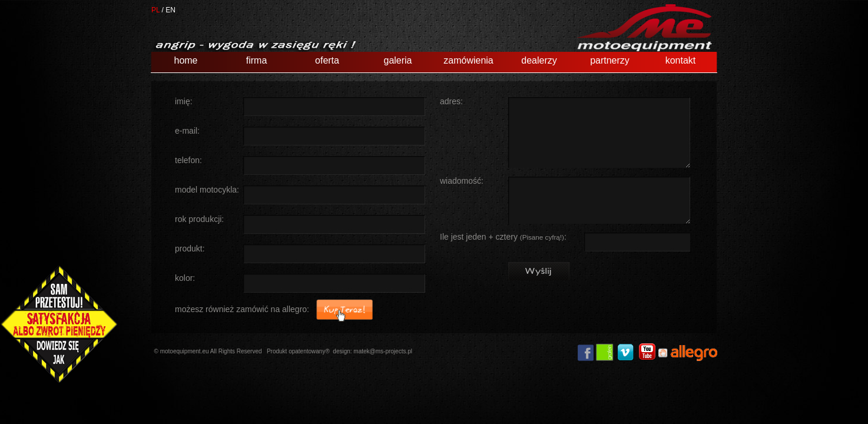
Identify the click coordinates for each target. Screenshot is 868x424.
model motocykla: (207, 190)
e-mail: (187, 131)
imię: (184, 102)
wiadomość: (462, 181)
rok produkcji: (199, 219)
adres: (451, 102)
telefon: (188, 160)
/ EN (169, 10)
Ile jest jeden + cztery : (503, 237)
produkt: (190, 249)
